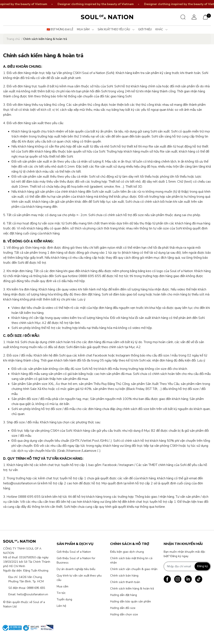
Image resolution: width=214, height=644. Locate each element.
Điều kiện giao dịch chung (127, 552)
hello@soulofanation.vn (32, 594)
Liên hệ (61, 606)
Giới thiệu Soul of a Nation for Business (76, 560)
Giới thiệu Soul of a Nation (74, 552)
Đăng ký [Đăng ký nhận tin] (202, 566)
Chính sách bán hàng (124, 576)
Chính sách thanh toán (125, 582)
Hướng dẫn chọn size (124, 614)
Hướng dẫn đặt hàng (124, 595)
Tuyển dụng (64, 599)
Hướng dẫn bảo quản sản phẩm (131, 601)
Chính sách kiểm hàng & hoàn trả (132, 589)
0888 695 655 (36, 588)
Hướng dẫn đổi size (123, 608)
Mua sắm (62, 586)
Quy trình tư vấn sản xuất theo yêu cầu (79, 578)
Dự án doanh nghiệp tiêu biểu (76, 569)
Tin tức (61, 593)
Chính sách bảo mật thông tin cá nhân (131, 560)
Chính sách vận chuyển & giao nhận (134, 569)
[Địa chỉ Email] (187, 566)
